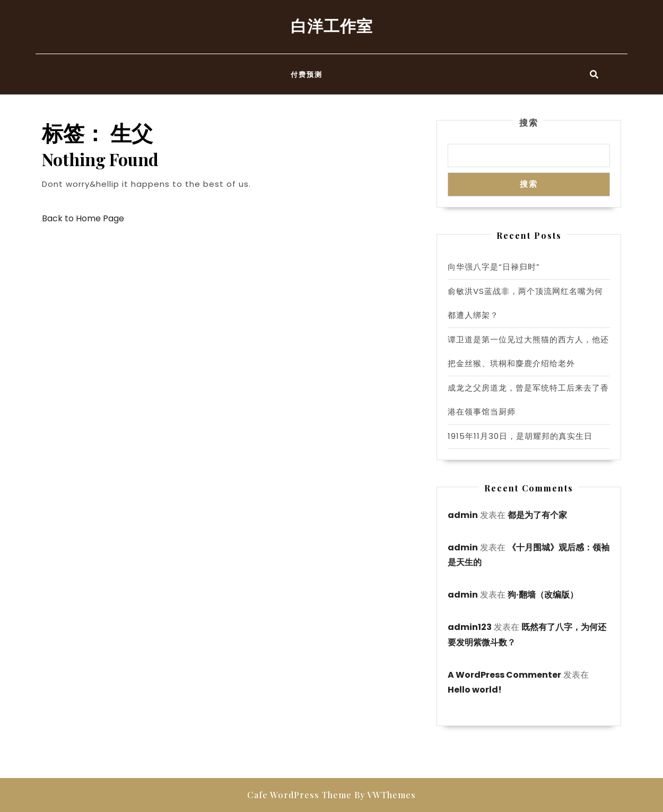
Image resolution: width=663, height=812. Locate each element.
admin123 (470, 627)
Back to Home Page (83, 218)
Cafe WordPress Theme (299, 795)
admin (463, 515)
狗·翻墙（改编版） (543, 595)
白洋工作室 (332, 25)
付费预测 (307, 74)
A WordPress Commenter (504, 675)
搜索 (529, 122)
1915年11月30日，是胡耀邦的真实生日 (520, 436)
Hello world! (475, 690)
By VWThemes (385, 795)
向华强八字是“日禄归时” (494, 267)
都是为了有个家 (537, 515)
